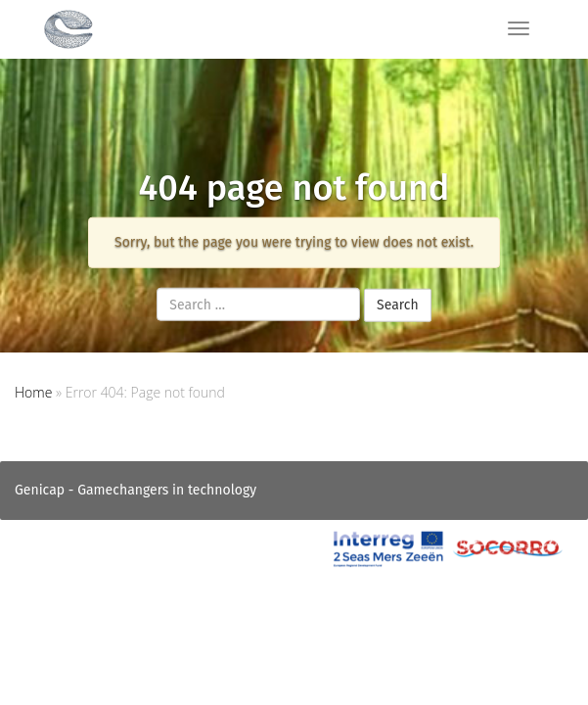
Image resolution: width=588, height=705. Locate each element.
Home (33, 392)
